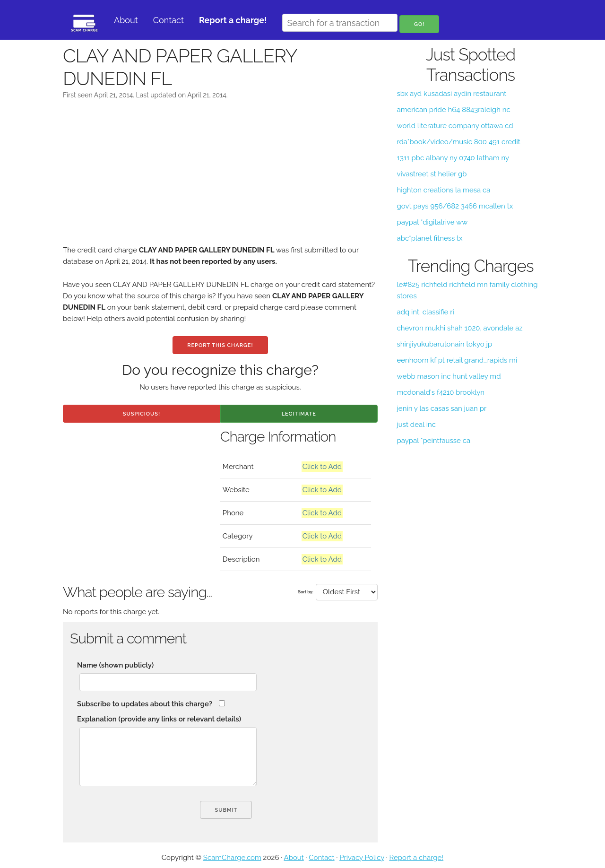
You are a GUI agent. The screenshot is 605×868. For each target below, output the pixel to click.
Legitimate (299, 414)
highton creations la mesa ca (443, 190)
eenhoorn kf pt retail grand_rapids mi (457, 360)
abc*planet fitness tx (429, 238)
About (126, 20)
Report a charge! (416, 858)
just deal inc (416, 425)
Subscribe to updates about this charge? (145, 704)
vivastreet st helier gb (432, 174)
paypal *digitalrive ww (432, 222)
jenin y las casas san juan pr (441, 408)
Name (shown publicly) (115, 665)
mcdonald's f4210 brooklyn (441, 392)
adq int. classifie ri (425, 312)
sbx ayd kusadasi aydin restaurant (451, 94)
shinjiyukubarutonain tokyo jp (444, 344)
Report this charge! (220, 345)
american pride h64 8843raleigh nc (453, 110)
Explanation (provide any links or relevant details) (159, 719)
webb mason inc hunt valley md (449, 376)
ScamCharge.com (232, 858)
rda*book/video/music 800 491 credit (458, 142)
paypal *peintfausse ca (433, 441)
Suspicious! (142, 414)
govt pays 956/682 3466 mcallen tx (455, 206)
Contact (169, 20)
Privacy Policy (362, 858)
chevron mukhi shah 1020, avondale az (459, 328)
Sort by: (306, 592)
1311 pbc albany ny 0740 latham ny (453, 158)
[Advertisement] (220, 178)
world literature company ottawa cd (455, 126)
